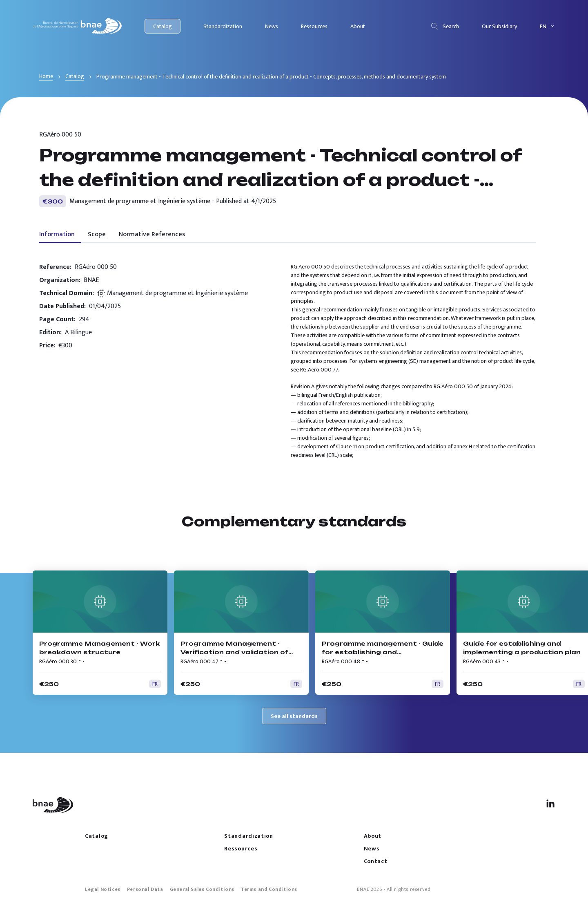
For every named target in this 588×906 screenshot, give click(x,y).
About (358, 26)
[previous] (550, 553)
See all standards (294, 716)
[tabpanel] (287, 361)
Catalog (163, 26)
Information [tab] (57, 234)
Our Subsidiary (499, 26)
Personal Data (145, 889)
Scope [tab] (97, 234)
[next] (524, 553)
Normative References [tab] (152, 234)
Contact (376, 861)
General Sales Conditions (202, 889)
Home (46, 76)
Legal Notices (103, 889)
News (272, 26)
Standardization (223, 26)
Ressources (314, 26)
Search (444, 26)
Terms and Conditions (269, 889)
